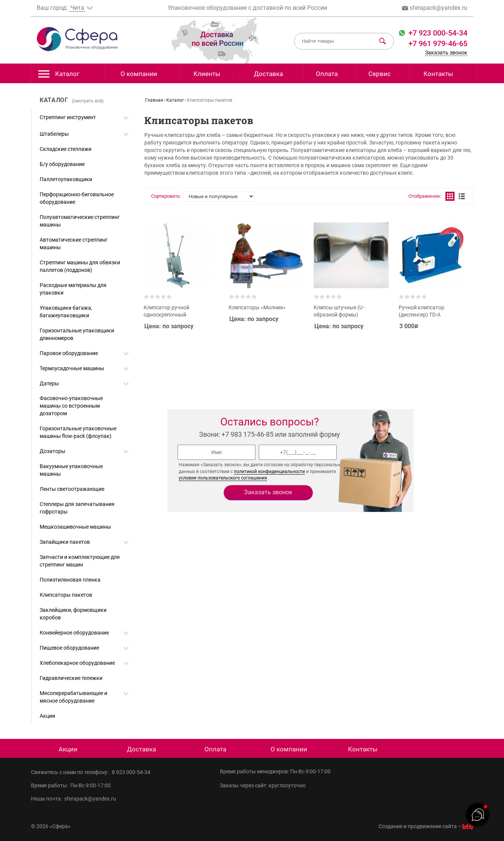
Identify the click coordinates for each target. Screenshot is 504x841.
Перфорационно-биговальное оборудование (77, 198)
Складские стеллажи (66, 149)
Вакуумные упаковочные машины (71, 470)
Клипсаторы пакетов (66, 595)
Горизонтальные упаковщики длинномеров (77, 334)
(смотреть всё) (88, 101)
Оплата (327, 74)
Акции (47, 716)
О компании (139, 74)
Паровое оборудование (69, 353)
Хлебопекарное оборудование (77, 663)
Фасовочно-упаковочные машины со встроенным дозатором (71, 406)
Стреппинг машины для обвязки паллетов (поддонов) (80, 266)
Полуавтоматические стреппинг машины (80, 221)
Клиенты (207, 74)
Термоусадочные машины (72, 368)
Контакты (438, 74)
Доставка (268, 74)
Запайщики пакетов (65, 542)
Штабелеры (54, 134)
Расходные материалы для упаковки (73, 289)
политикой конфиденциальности (269, 472)
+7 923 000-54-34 (437, 33)
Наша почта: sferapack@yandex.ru (73, 799)
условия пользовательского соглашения (223, 478)
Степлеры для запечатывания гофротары (77, 508)
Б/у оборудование (62, 164)
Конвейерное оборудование (74, 633)
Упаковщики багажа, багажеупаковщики (66, 312)
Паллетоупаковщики (66, 179)
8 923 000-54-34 (131, 772)
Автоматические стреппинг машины (74, 244)
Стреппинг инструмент (68, 117)
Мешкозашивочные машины (75, 527)
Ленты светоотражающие (72, 489)
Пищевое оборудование (69, 648)
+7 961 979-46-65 (438, 43)
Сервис (380, 74)
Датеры (49, 383)
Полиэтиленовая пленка (70, 580)
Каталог (59, 76)
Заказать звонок (446, 53)
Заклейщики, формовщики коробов (73, 614)
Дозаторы (53, 451)
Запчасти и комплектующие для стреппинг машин (80, 561)
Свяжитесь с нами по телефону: (71, 772)
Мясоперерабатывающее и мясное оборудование (73, 697)
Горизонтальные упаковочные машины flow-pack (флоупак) (78, 432)
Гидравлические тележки (71, 678)
